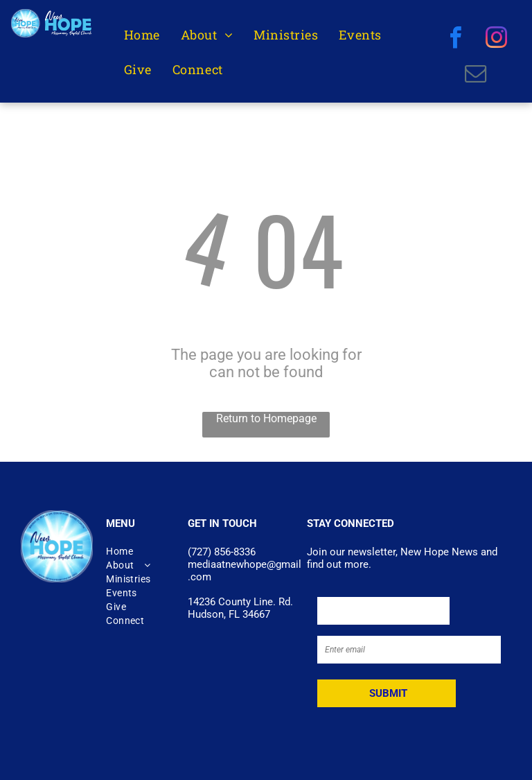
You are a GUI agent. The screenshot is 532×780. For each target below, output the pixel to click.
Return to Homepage (266, 418)
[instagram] (496, 40)
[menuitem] (142, 35)
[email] (476, 76)
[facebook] (455, 40)
